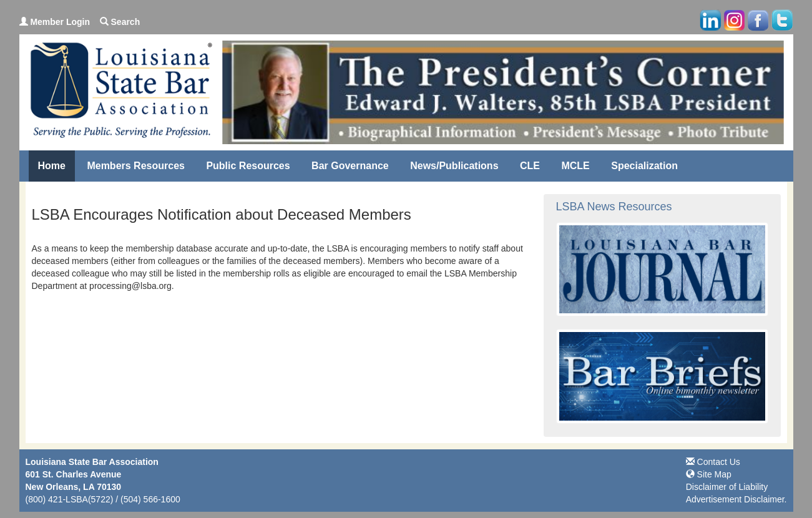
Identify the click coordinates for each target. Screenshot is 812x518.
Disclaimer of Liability (727, 487)
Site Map (709, 474)
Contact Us (713, 462)
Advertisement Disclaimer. (736, 499)
